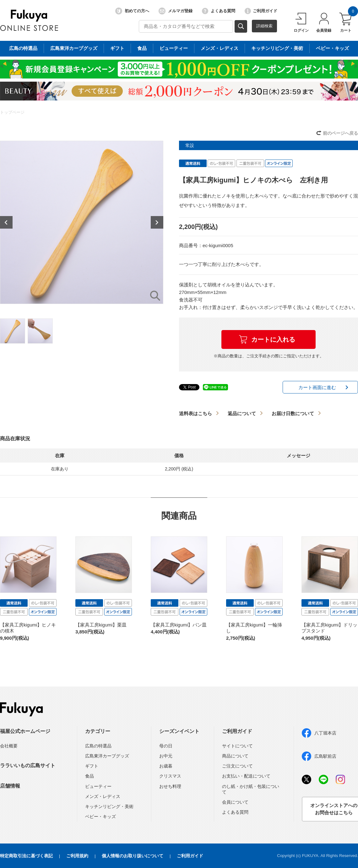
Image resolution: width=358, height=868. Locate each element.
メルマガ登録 (176, 11)
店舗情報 (10, 786)
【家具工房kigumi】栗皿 (101, 625)
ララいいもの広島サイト (28, 765)
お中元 (166, 756)
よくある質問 (219, 11)
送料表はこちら (195, 413)
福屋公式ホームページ (25, 731)
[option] (82, 222)
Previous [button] (6, 222)
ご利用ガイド (261, 11)
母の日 (166, 746)
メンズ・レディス (103, 796)
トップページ (12, 112)
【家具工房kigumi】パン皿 (179, 625)
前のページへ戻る (340, 133)
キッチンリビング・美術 (109, 806)
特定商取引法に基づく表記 (26, 856)
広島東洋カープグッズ (107, 756)
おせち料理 (170, 786)
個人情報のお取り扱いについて (133, 856)
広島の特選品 (98, 746)
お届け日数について (293, 413)
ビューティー (98, 786)
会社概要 (9, 746)
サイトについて (237, 746)
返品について (242, 413)
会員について (235, 802)
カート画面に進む (317, 387)
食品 (89, 776)
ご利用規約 (77, 856)
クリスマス (170, 776)
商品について (235, 756)
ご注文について (237, 766)
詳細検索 (264, 26)
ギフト (92, 766)
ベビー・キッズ (100, 816)
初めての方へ (132, 11)
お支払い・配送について (246, 776)
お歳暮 (166, 766)
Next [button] (157, 222)
